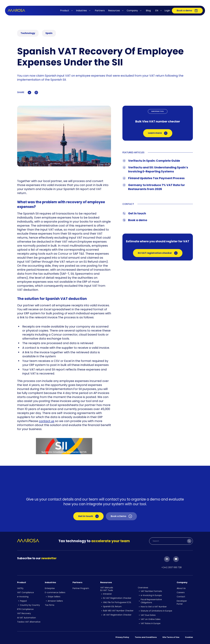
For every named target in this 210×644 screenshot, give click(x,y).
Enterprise (50, 588)
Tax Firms (50, 605)
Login (167, 11)
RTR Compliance (25, 609)
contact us (47, 421)
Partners (100, 11)
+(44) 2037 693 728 (171, 567)
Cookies (189, 637)
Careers (181, 592)
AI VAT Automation (26, 617)
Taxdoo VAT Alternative (29, 622)
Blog (148, 11)
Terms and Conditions (146, 637)
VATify (20, 588)
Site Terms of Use (171, 637)
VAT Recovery (24, 613)
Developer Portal (182, 602)
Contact (181, 597)
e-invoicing (23, 597)
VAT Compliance (25, 592)
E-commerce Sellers (55, 592)
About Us (181, 588)
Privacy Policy (122, 637)
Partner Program (81, 588)
